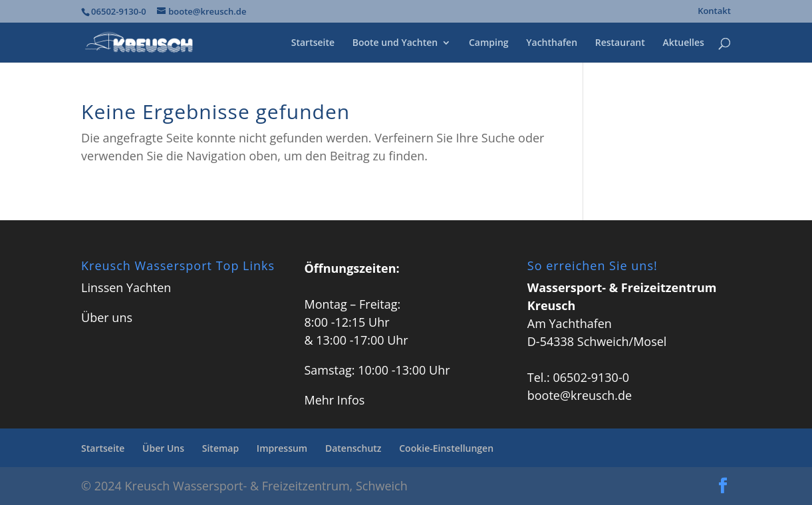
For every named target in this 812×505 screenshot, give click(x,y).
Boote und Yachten (395, 43)
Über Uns (163, 448)
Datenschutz (353, 448)
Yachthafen (552, 43)
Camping (489, 43)
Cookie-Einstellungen (446, 448)
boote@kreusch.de (580, 395)
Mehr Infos (334, 400)
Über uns (107, 317)
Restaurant (620, 43)
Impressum (282, 448)
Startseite (313, 43)
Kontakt (714, 12)
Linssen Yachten (126, 287)
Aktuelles (683, 43)
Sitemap (220, 448)
